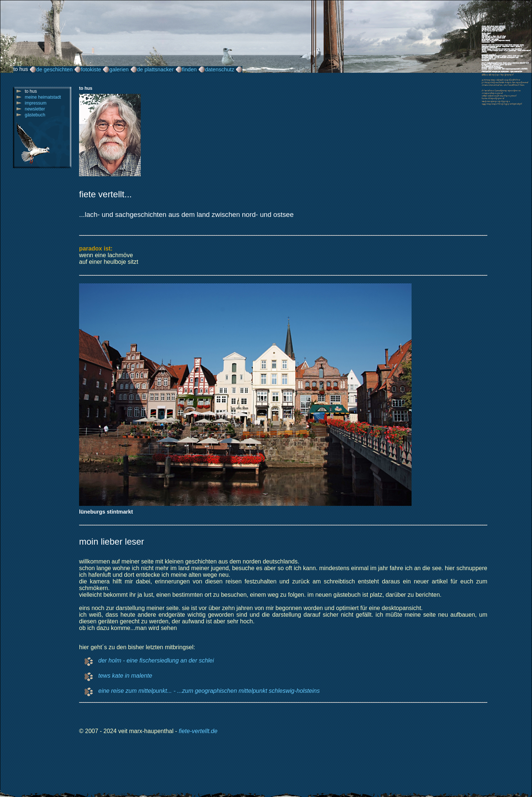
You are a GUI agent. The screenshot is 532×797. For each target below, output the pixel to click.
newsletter (35, 109)
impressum (36, 103)
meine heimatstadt (43, 97)
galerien (119, 69)
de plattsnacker (155, 69)
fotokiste (91, 69)
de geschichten (54, 69)
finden (190, 69)
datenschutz (220, 69)
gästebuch (35, 115)
